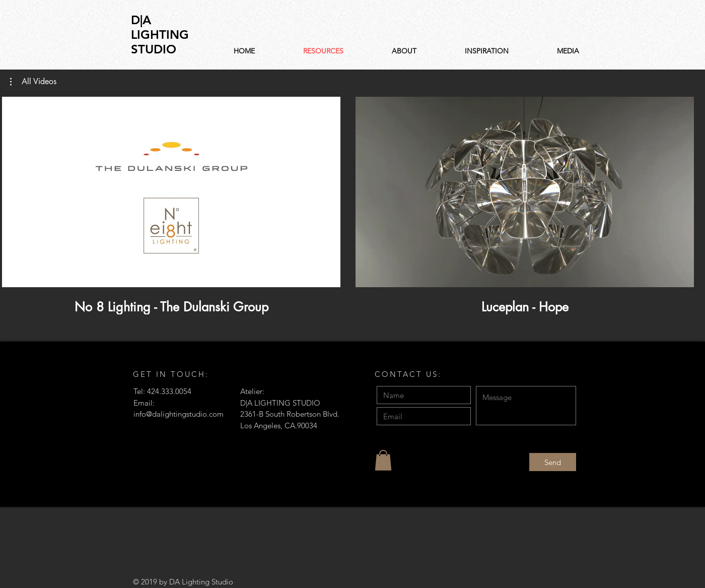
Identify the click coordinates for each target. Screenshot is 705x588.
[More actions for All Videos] (33, 82)
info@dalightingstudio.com (179, 414)
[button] (33, 82)
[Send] (553, 462)
